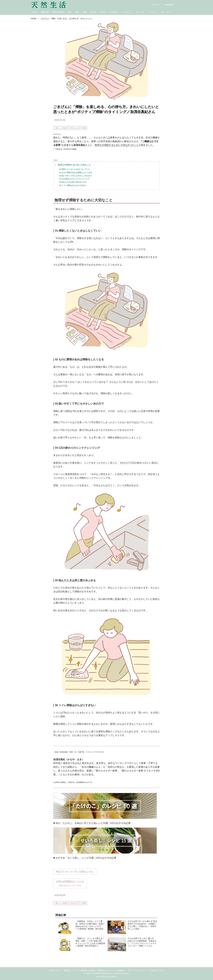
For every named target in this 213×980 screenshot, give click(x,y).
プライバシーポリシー (137, 970)
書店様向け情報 (88, 970)
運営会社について (105, 970)
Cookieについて (157, 970)
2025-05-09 (60, 120)
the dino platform (110, 977)
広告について (55, 970)
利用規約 (120, 970)
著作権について (71, 970)
